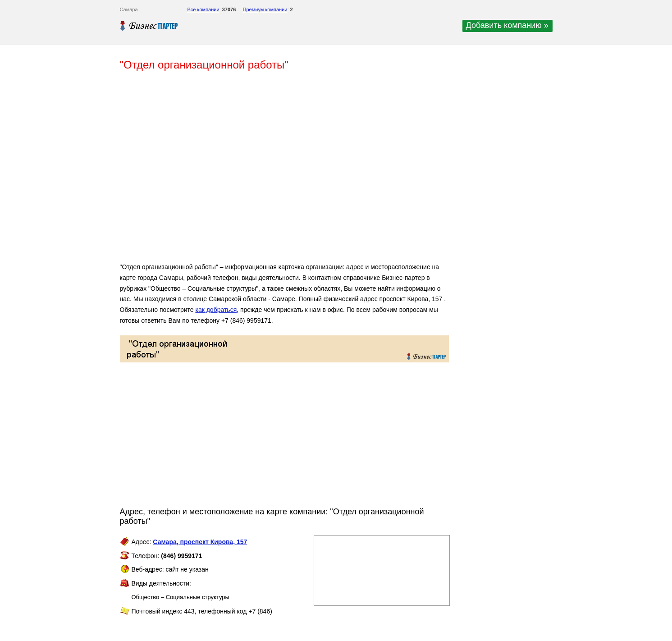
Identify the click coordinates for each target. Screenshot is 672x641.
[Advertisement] (251, 170)
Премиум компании (265, 9)
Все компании (203, 9)
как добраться (216, 310)
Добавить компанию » (507, 25)
